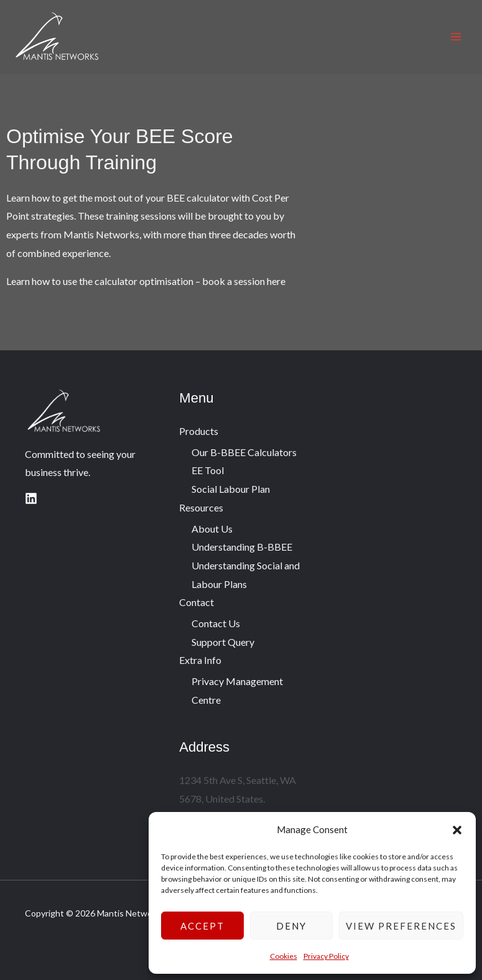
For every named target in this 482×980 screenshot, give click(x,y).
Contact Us (216, 623)
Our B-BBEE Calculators (244, 452)
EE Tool (208, 470)
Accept (202, 926)
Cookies (284, 956)
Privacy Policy (326, 956)
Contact (197, 602)
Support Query (223, 642)
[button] (457, 830)
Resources (201, 507)
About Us (212, 529)
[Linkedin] (31, 498)
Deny (291, 926)
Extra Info (200, 660)
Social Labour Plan (231, 489)
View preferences (401, 926)
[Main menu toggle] (456, 37)
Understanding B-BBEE (242, 547)
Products (199, 431)
